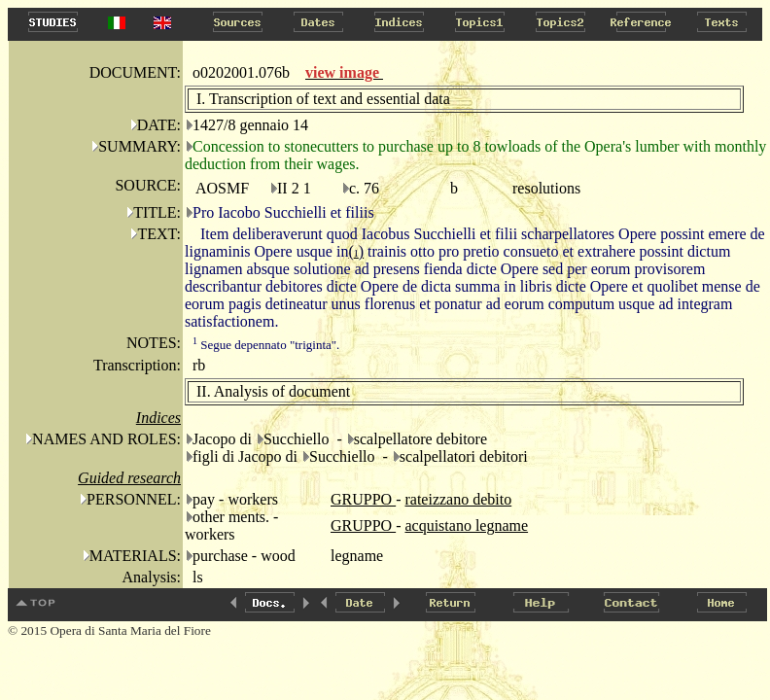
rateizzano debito (458, 499)
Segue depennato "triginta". (266, 345)
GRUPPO (363, 499)
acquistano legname (466, 525)
